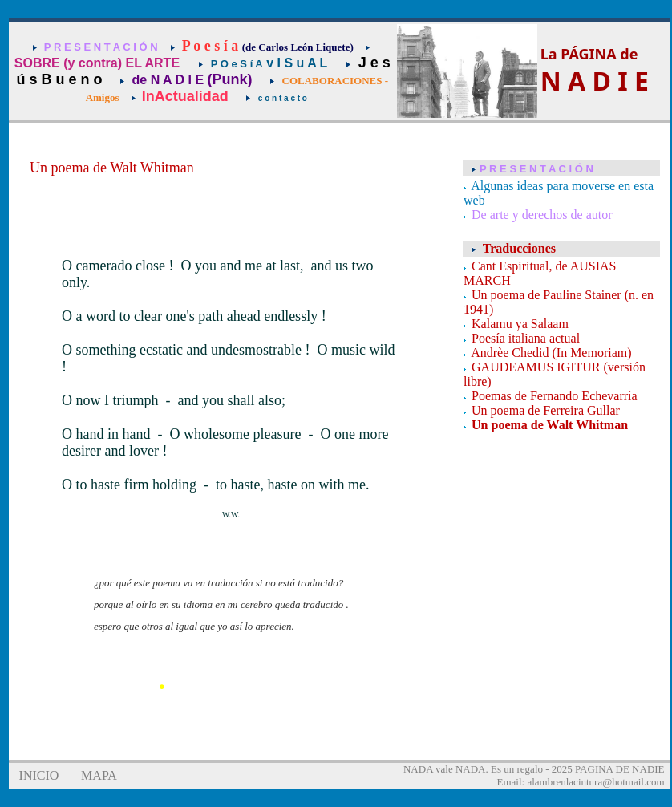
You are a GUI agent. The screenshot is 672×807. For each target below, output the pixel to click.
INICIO (39, 775)
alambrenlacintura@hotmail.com (595, 782)
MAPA (99, 775)
